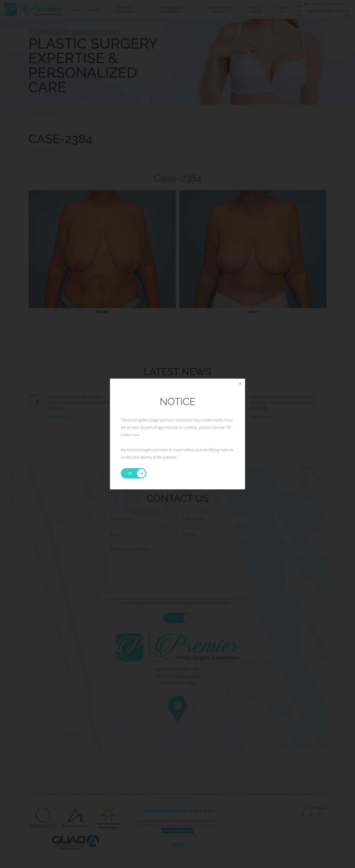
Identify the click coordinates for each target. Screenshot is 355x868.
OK (130, 473)
